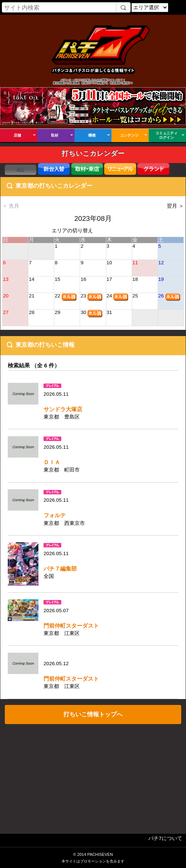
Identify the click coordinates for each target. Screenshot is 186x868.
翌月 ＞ (175, 206)
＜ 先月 (11, 206)
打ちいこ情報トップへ (93, 714)
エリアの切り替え (72, 231)
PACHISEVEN (100, 854)
